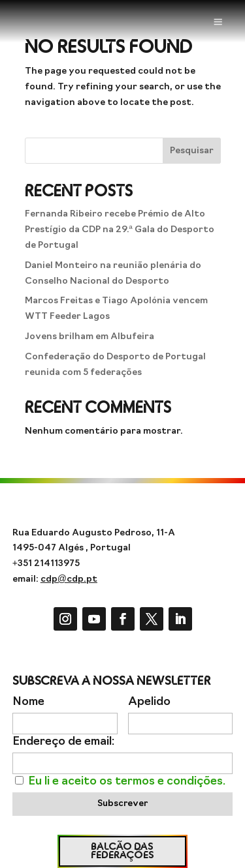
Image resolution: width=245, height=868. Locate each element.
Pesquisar (192, 151)
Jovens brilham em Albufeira (90, 337)
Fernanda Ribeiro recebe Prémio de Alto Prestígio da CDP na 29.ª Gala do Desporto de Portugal (120, 230)
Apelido (149, 702)
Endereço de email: (63, 742)
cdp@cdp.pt (69, 579)
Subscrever (122, 804)
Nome (28, 702)
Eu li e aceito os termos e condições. (127, 782)
